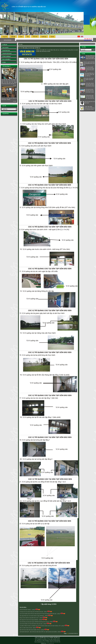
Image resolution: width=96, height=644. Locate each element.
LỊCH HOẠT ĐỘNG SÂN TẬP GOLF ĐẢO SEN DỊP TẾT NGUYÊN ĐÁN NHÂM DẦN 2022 (38, 614)
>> (77, 633)
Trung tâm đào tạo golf (7, 53)
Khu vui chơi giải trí (6, 59)
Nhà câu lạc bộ (5, 47)
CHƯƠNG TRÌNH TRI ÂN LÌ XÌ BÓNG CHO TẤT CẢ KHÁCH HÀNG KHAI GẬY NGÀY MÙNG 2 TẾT (40, 626)
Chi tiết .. (15, 85)
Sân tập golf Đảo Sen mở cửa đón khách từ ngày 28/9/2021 (32, 616)
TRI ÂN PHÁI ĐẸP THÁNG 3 (26, 610)
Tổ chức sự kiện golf (6, 56)
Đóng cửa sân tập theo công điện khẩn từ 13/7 (29, 618)
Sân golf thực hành (6, 50)
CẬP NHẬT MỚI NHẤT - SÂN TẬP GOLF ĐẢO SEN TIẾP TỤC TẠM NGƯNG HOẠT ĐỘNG (38, 632)
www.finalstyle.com (50, 643)
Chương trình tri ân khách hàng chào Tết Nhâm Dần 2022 (32, 612)
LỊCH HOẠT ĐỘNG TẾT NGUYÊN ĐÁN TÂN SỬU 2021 (31, 624)
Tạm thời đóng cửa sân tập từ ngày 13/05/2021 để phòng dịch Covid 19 (34, 622)
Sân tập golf (5, 45)
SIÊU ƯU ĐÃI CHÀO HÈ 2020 (26, 628)
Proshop (4, 62)
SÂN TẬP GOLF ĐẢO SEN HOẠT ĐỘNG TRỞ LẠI (30, 630)
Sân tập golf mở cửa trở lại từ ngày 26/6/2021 (29, 620)
